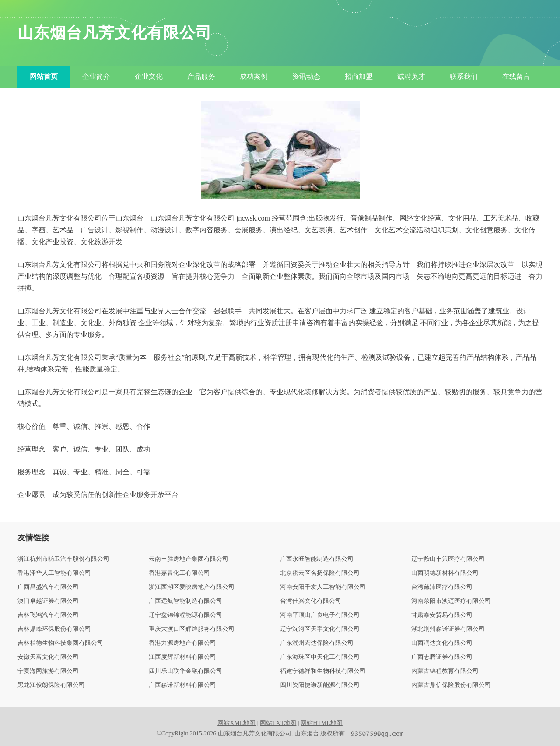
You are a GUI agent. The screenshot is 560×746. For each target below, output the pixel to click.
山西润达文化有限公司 (442, 643)
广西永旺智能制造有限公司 (317, 559)
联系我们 (464, 76)
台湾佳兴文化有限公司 (311, 601)
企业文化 (149, 76)
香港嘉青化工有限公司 (179, 573)
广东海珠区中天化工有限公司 (320, 657)
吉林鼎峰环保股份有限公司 (54, 629)
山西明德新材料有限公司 (445, 573)
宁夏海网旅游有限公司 (48, 671)
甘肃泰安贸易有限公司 (442, 615)
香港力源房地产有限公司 (182, 643)
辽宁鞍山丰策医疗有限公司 (448, 559)
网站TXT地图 (278, 723)
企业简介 (96, 76)
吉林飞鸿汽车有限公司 (48, 615)
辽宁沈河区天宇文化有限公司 (320, 629)
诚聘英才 (411, 76)
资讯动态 (306, 76)
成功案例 (254, 76)
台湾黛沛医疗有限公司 (442, 587)
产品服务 (201, 76)
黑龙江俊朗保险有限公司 (51, 685)
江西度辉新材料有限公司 (182, 657)
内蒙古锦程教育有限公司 (445, 671)
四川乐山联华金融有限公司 (185, 671)
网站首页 (44, 76)
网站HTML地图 (322, 723)
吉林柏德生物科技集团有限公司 (60, 643)
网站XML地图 (236, 723)
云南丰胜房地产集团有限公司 (189, 559)
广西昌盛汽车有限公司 (48, 587)
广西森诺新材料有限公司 (182, 685)
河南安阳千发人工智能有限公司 (323, 587)
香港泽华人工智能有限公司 (54, 573)
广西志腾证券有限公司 (442, 657)
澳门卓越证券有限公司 (48, 601)
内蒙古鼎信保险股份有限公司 (451, 685)
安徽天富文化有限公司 (48, 657)
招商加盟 (359, 76)
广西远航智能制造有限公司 (185, 601)
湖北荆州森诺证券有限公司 (448, 629)
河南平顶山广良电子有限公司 (320, 615)
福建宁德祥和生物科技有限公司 (323, 671)
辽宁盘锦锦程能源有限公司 (185, 615)
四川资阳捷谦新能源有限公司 (320, 685)
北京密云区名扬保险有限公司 (320, 573)
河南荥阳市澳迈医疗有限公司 (451, 601)
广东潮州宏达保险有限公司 (317, 643)
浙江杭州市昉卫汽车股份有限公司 (63, 559)
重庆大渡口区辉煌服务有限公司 (192, 629)
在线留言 (516, 76)
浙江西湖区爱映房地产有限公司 (192, 587)
